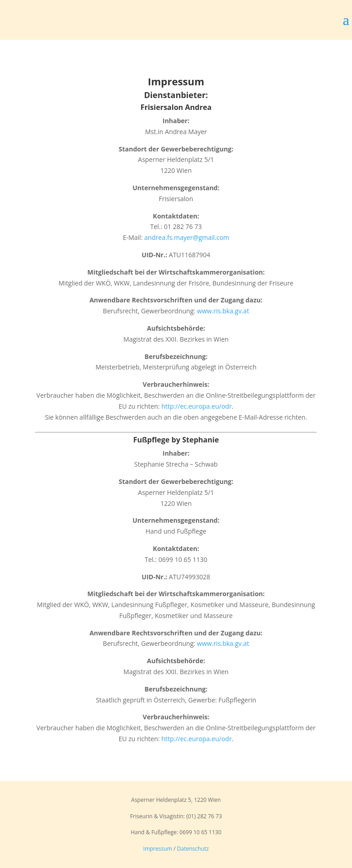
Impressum (158, 849)
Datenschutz (193, 849)
